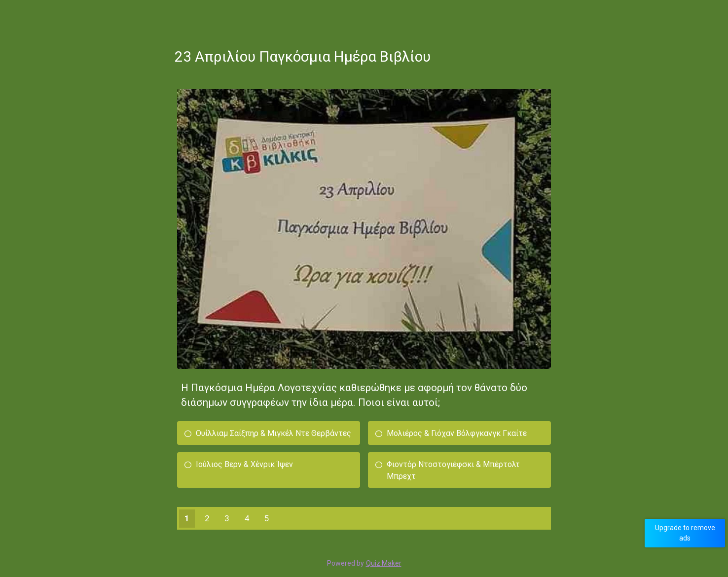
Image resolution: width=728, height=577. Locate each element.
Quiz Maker (384, 563)
